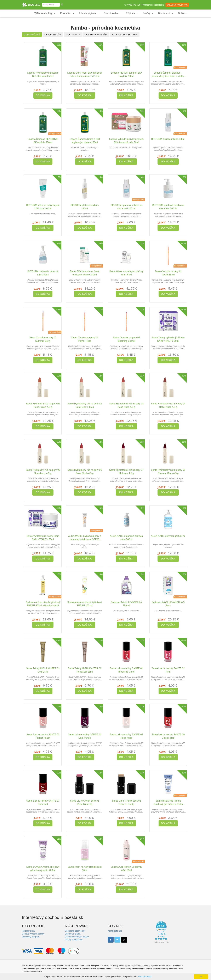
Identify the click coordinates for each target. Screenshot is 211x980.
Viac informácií (145, 976)
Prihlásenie (147, 5)
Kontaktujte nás (115, 931)
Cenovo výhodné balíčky (33, 934)
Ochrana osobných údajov (77, 937)
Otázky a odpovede (74, 940)
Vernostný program (31, 937)
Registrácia (159, 5)
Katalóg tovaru (29, 931)
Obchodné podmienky (75, 931)
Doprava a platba (73, 934)
